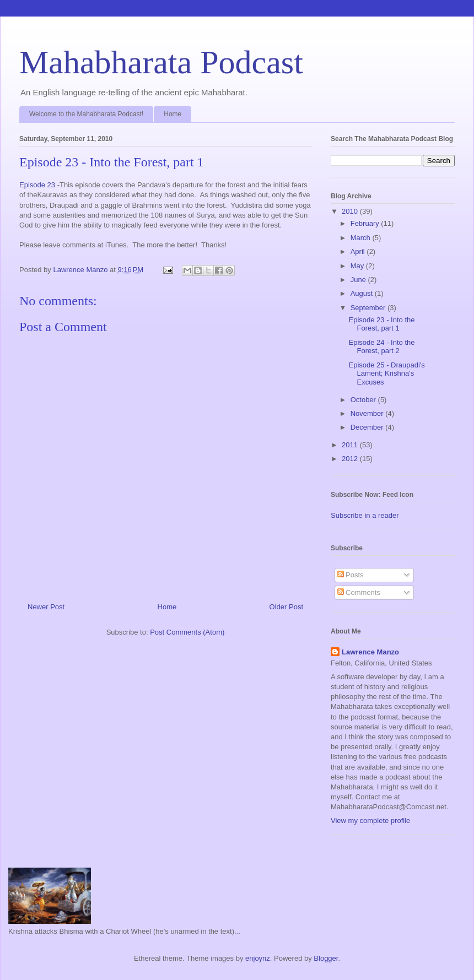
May (358, 266)
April (359, 251)
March (362, 238)
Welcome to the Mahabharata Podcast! (86, 114)
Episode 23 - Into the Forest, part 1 (381, 324)
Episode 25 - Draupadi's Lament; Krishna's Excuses (386, 373)
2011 (351, 445)
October (364, 400)
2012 (351, 459)
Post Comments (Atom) (187, 632)
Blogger (326, 958)
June (359, 280)
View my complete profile (370, 821)
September (369, 308)
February (366, 223)
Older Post (286, 607)
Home (173, 114)
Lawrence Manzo (370, 652)
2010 (351, 211)
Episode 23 (37, 185)
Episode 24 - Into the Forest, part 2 (381, 347)
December (368, 427)
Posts (351, 575)
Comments (359, 592)
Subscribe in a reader (365, 515)
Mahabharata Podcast (161, 62)
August (363, 293)
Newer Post (46, 607)
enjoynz (258, 958)
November (368, 413)
